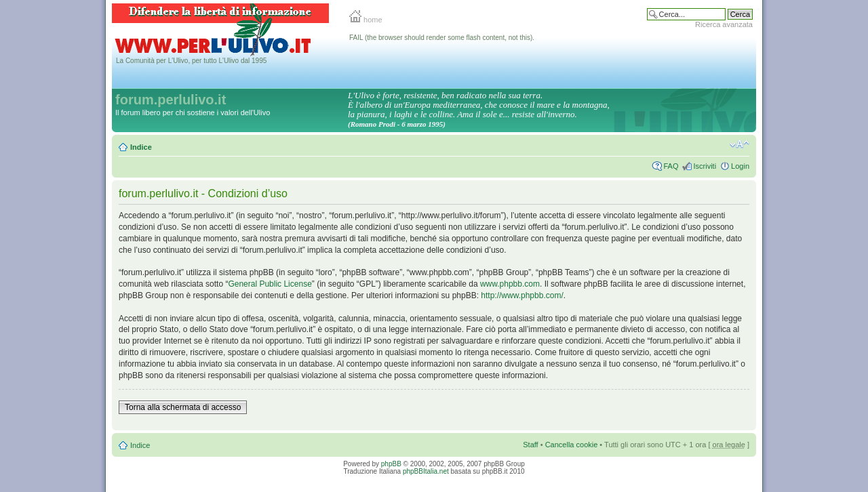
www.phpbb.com (510, 284)
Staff (530, 445)
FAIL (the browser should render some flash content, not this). (442, 38)
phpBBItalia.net (426, 471)
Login (740, 166)
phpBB (391, 464)
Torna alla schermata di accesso (183, 407)
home (366, 20)
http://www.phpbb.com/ (522, 295)
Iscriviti (705, 166)
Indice (141, 147)
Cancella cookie (572, 445)
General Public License (270, 284)
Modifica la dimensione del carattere (739, 144)
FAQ (671, 166)
